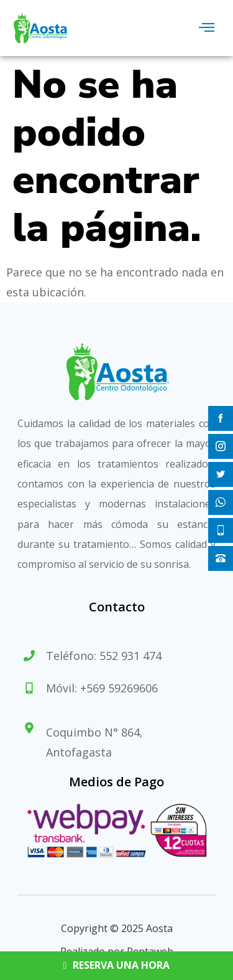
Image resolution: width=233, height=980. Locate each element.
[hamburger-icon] (207, 28)
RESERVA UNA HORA (117, 966)
